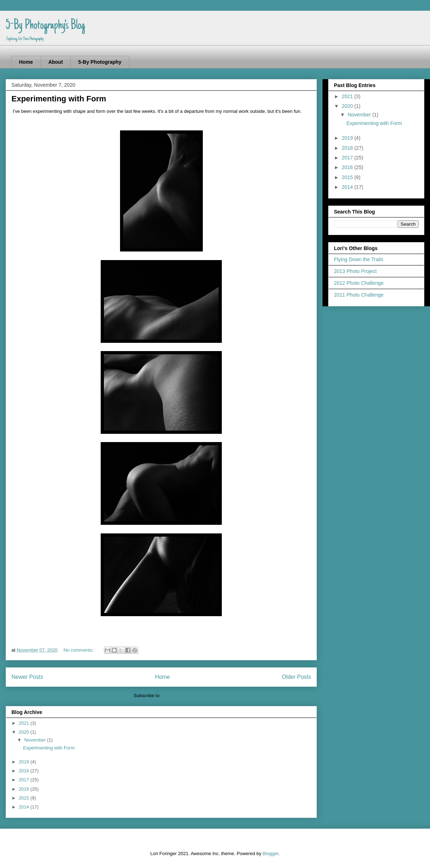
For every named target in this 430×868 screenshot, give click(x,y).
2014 (25, 807)
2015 (25, 798)
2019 (25, 762)
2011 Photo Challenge (359, 295)
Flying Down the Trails (359, 259)
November (36, 740)
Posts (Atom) (175, 696)
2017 (25, 780)
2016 (25, 789)
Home (26, 62)
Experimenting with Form (59, 99)
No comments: (79, 650)
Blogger (271, 853)
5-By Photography (100, 62)
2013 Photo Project (355, 271)
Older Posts (297, 677)
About (56, 62)
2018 (25, 771)
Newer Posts (27, 677)
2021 (25, 723)
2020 (25, 732)
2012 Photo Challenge (359, 283)
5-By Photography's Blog (45, 26)
